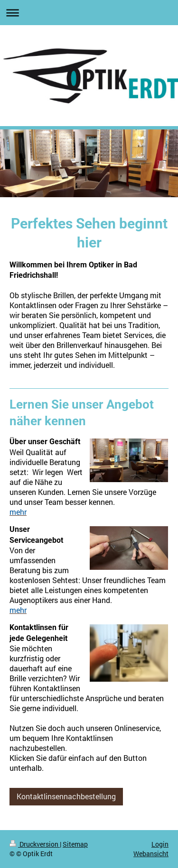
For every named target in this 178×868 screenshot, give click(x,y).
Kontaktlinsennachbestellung (66, 796)
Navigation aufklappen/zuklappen (89, 13)
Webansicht (151, 854)
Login (160, 844)
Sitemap (75, 844)
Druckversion (35, 844)
